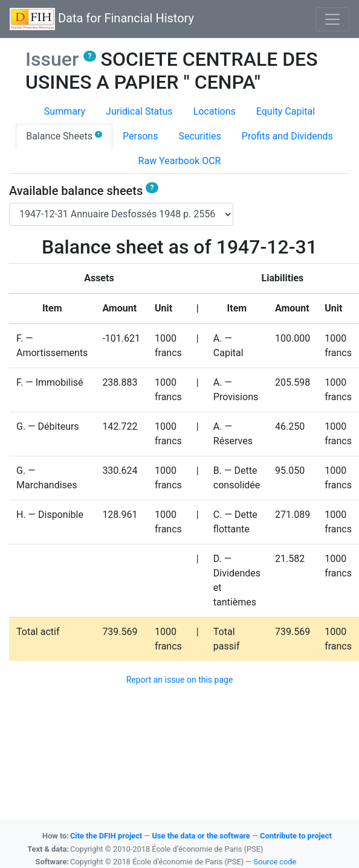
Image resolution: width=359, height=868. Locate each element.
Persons (140, 136)
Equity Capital (286, 111)
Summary (65, 111)
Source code (275, 862)
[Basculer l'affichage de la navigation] (332, 19)
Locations (215, 111)
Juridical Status (139, 111)
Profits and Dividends (287, 136)
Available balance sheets (84, 191)
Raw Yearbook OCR (180, 161)
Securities (199, 136)
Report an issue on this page (180, 680)
